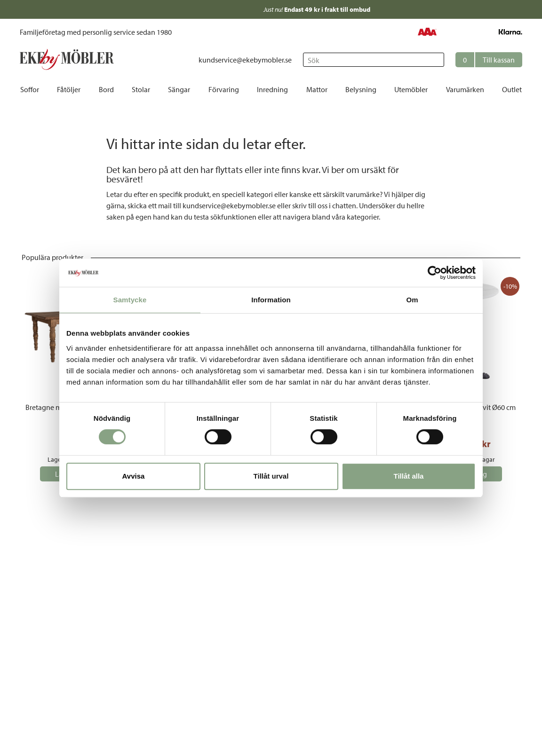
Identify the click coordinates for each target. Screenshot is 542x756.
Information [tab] (271, 300)
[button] (489, 60)
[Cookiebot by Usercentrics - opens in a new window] (434, 273)
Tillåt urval (271, 476)
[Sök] (374, 60)
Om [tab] (412, 300)
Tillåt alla (409, 476)
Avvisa (134, 476)
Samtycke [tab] (130, 300)
